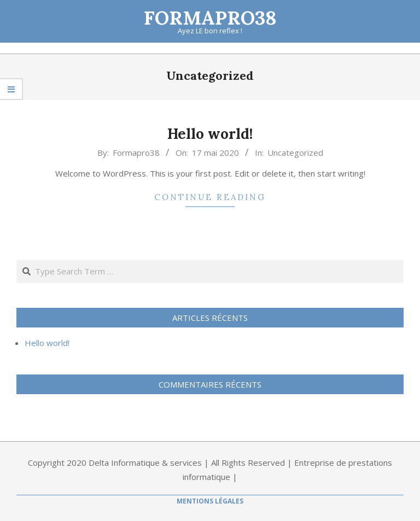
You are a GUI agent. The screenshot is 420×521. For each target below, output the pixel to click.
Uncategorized (295, 153)
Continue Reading (210, 197)
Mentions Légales (210, 501)
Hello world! (210, 134)
